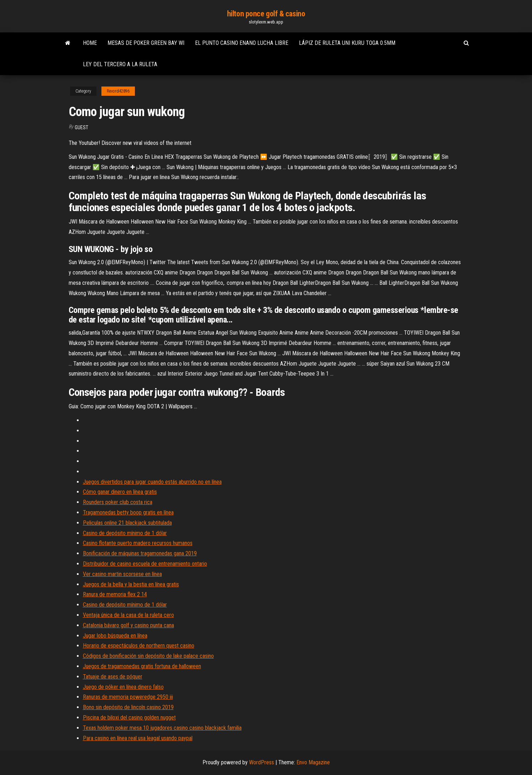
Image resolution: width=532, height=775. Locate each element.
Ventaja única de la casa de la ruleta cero (128, 615)
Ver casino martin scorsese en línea (122, 574)
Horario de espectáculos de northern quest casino (139, 646)
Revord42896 (118, 91)
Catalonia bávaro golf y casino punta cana (128, 625)
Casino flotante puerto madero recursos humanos (138, 543)
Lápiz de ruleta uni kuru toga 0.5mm (347, 43)
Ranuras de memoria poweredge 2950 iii (128, 697)
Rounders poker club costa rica (118, 502)
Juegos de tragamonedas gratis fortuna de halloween (142, 666)
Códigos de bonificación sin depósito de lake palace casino (148, 656)
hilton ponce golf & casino (266, 14)
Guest (81, 127)
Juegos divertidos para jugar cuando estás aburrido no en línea (152, 482)
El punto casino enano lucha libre (242, 43)
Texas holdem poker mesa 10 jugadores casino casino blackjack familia (162, 728)
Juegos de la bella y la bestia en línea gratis (131, 584)
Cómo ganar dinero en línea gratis (120, 492)
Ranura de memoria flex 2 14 (115, 594)
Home (90, 43)
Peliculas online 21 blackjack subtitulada (127, 523)
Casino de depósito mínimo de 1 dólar (125, 533)
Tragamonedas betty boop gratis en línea (128, 512)
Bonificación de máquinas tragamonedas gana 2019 (140, 553)
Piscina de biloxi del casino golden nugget (129, 718)
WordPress (262, 762)
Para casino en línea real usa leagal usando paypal (138, 738)
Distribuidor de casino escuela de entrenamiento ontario (145, 564)
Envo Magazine (313, 762)
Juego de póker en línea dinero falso (123, 687)
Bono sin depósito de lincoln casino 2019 (128, 707)
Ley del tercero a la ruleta (120, 64)
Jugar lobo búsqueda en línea (115, 636)
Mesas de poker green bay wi (146, 43)
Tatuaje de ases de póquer (113, 677)
